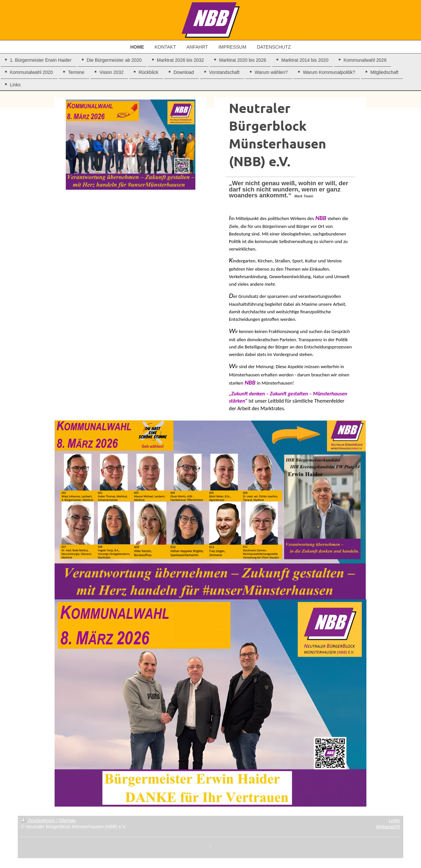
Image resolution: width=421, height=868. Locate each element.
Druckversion (39, 820)
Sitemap (67, 820)
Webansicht (388, 827)
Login (394, 820)
